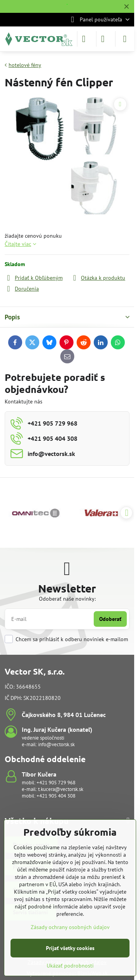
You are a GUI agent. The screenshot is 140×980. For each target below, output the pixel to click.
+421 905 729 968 (56, 783)
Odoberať (110, 619)
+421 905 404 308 (56, 796)
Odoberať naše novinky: (67, 599)
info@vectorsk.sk (56, 744)
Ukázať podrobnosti (70, 966)
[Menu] (125, 39)
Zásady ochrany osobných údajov (70, 927)
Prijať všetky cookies (70, 948)
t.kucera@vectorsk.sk (61, 789)
